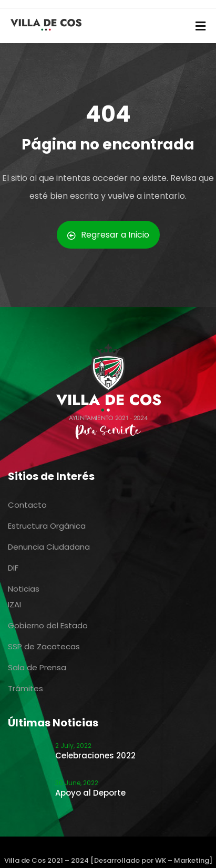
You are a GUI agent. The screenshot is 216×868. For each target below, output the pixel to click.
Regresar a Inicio (108, 235)
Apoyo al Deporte (90, 793)
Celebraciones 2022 (95, 756)
